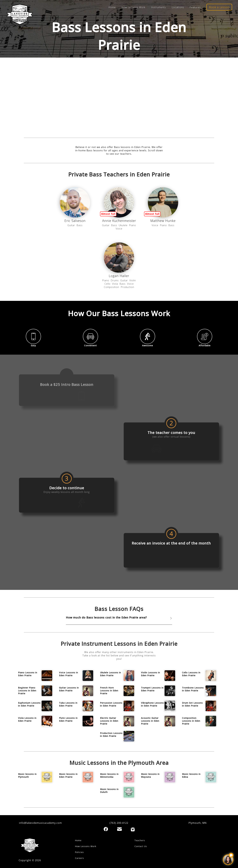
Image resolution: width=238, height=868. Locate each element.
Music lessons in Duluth (109, 791)
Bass (80, 225)
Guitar (71, 225)
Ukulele (123, 225)
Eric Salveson (75, 221)
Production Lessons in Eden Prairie (111, 735)
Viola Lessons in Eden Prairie (27, 719)
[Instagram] (133, 829)
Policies (79, 852)
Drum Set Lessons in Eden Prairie (192, 704)
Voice (119, 229)
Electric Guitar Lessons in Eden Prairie (109, 721)
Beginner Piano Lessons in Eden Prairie (27, 691)
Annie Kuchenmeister (119, 221)
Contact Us (141, 846)
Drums (115, 280)
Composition (111, 287)
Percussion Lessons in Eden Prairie (111, 704)
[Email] (119, 829)
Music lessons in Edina (191, 775)
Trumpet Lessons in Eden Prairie (152, 689)
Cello (107, 284)
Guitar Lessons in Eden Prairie (69, 689)
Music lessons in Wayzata (150, 775)
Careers (79, 858)
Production (127, 287)
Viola (115, 284)
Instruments (158, 7)
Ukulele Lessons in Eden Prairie (110, 674)
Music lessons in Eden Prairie (68, 775)
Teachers (140, 840)
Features (195, 7)
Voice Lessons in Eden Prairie (69, 674)
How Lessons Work (133, 7)
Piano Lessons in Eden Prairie (28, 674)
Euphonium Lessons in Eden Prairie (29, 704)
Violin (133, 280)
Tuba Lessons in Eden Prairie (68, 704)
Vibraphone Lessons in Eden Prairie (152, 704)
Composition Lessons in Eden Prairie (191, 721)
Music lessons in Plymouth (27, 775)
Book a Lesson (219, 7)
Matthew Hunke (163, 221)
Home (112, 7)
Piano (133, 225)
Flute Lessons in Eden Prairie (68, 719)
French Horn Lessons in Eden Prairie (109, 691)
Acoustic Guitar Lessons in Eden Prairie (150, 721)
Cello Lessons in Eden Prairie (191, 674)
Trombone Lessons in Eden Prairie (193, 689)
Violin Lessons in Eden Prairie (150, 674)
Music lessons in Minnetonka (109, 775)
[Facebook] (106, 829)
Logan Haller (119, 276)
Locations (178, 7)
